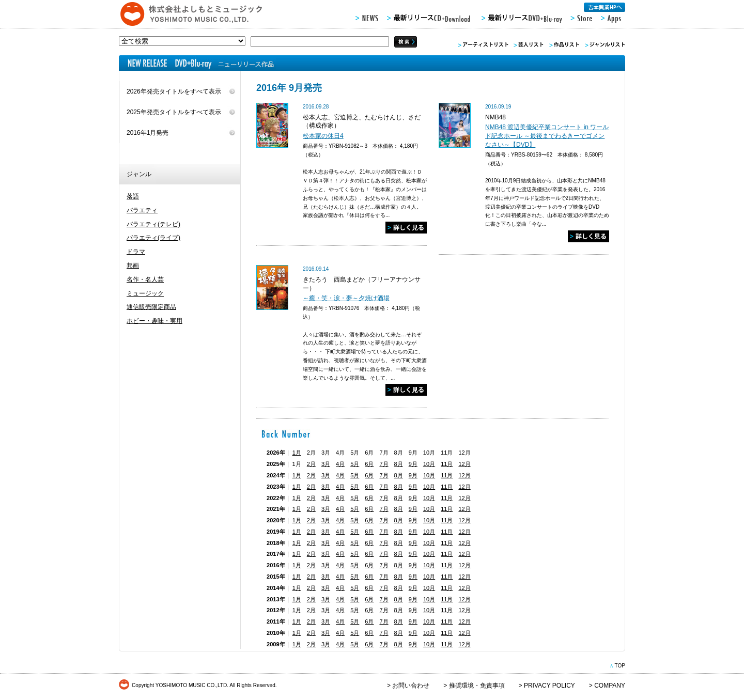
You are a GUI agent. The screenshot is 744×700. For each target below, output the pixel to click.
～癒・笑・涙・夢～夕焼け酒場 (346, 298)
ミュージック (145, 293)
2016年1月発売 (148, 133)
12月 (464, 464)
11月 (447, 464)
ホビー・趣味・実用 (154, 321)
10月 (429, 464)
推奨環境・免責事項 (477, 686)
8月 (399, 464)
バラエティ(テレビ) (153, 224)
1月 (297, 453)
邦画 (133, 266)
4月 (340, 464)
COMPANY (610, 686)
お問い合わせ (411, 686)
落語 (133, 196)
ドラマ (136, 252)
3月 (326, 464)
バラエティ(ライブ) (153, 238)
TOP (620, 666)
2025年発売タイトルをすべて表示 (174, 112)
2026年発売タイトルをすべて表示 (174, 91)
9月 (413, 464)
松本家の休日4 (323, 136)
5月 (355, 464)
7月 (384, 464)
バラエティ (142, 210)
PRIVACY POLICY (549, 686)
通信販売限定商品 (151, 307)
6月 (369, 464)
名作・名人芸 (145, 279)
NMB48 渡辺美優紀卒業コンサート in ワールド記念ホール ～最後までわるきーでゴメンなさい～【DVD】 (547, 136)
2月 (311, 464)
